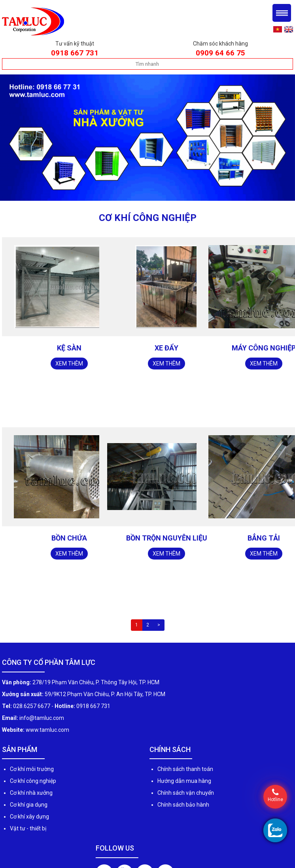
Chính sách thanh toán (185, 769)
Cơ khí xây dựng (29, 817)
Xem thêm (69, 364)
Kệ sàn (69, 348)
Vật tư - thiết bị (28, 828)
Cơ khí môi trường (32, 769)
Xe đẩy (166, 348)
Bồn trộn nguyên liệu (167, 538)
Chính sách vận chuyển (186, 793)
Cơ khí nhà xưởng (31, 793)
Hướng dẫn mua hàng (184, 781)
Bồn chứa (69, 538)
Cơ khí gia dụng (29, 805)
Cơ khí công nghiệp (33, 781)
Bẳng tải (264, 538)
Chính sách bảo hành (183, 805)
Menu (282, 13)
